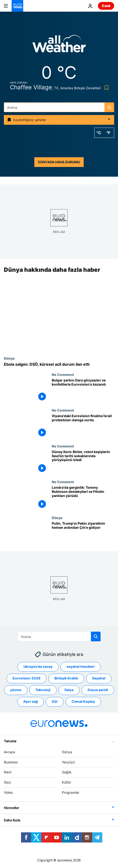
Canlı (106, 6)
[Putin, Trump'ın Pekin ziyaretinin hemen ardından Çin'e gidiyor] (83, 534)
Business (11, 762)
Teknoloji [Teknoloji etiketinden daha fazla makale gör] (43, 690)
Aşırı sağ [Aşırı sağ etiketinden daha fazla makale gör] (30, 701)
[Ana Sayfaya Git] (17, 6)
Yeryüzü (68, 762)
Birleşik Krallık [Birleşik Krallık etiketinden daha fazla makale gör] (66, 678)
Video (8, 792)
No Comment (63, 374)
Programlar (71, 792)
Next (8, 772)
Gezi (7, 782)
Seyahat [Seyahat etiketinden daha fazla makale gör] (99, 678)
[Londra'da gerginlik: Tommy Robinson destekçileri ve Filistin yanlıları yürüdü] (83, 498)
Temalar (10, 741)
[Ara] (59, 107)
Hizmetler (11, 807)
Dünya (9, 358)
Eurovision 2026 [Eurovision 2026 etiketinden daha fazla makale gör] (26, 678)
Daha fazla (12, 820)
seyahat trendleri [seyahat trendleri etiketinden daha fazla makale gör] (81, 666)
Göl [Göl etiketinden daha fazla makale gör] (55, 701)
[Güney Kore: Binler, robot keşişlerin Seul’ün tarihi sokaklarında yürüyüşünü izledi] (83, 462)
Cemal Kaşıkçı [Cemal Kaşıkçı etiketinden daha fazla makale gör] (83, 701)
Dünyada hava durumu (59, 162)
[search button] (109, 107)
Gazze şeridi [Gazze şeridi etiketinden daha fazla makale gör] (98, 690)
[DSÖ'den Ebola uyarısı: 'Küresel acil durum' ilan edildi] (59, 364)
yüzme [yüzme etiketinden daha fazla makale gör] (16, 690)
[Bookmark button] (106, 88)
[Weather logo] (59, 45)
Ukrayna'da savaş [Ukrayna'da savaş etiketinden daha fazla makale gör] (38, 666)
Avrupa (9, 752)
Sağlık (67, 772)
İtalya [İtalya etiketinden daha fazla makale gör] (69, 690)
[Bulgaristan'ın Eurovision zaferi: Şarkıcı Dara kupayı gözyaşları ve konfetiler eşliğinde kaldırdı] (83, 390)
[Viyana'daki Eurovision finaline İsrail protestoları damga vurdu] (83, 426)
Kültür (66, 782)
